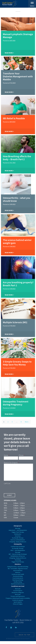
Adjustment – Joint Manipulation (18, 533)
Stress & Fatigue (18, 607)
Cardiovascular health (18, 577)
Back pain (18, 592)
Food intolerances (18, 581)
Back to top (25, 638)
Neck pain (18, 597)
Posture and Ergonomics (18, 599)
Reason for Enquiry (11, 463)
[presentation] (18, 491)
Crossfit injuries (18, 593)
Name (6, 455)
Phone (22, 455)
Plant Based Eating (18, 583)
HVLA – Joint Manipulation (18, 553)
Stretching (18, 563)
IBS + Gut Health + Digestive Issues (18, 571)
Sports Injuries (18, 605)
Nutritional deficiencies (18, 587)
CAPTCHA (7, 486)
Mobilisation (18, 537)
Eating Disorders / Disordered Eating (18, 569)
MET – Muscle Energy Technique (18, 557)
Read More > (9, 53)
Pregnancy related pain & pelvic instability (18, 601)
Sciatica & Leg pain (18, 603)
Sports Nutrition (18, 573)
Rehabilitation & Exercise (18, 559)
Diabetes (18, 575)
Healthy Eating (18, 585)
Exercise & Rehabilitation (18, 543)
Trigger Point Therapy (18, 535)
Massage (18, 531)
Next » (27, 422)
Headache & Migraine (18, 595)
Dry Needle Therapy (18, 541)
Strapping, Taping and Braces (18, 545)
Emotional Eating (18, 579)
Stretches (18, 539)
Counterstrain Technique (18, 549)
